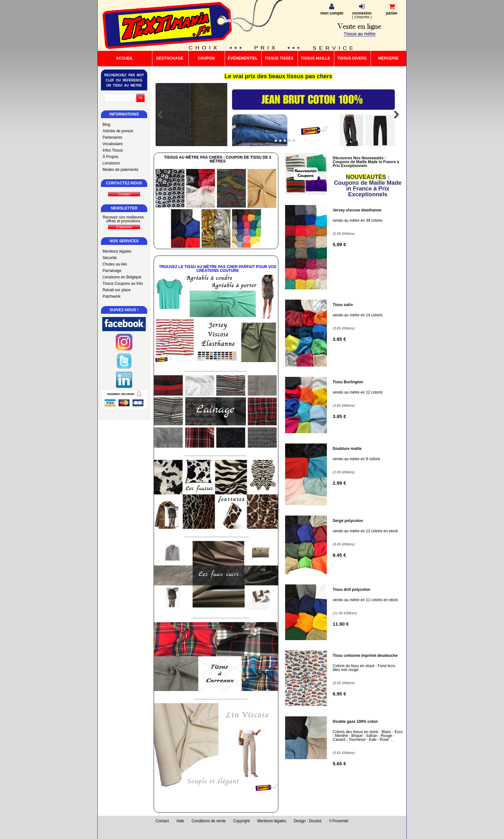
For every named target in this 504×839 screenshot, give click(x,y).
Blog (106, 125)
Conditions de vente (209, 821)
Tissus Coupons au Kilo (123, 284)
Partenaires (112, 137)
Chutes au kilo (115, 264)
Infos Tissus (113, 150)
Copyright (242, 821)
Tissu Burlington (348, 382)
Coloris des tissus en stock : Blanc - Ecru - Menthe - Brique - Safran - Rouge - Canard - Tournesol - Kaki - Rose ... (368, 736)
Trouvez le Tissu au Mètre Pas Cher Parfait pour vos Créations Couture (217, 269)
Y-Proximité (339, 821)
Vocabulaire (113, 144)
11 (341, 624)
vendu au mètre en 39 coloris (358, 220)
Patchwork (112, 296)
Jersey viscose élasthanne (357, 210)
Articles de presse (118, 131)
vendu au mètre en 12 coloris (358, 392)
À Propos (110, 157)
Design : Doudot (308, 821)
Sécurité (110, 258)
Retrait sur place (117, 290)
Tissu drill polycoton (351, 590)
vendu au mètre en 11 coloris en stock (365, 600)
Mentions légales (117, 251)
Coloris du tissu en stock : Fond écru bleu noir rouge (364, 668)
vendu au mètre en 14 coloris (358, 315)
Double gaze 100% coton (355, 722)
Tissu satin (343, 305)
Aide (180, 821)
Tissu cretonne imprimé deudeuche (365, 656)
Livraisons (111, 163)
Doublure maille (347, 449)
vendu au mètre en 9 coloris (356, 459)
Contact (162, 821)
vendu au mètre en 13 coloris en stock (365, 531)
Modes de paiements (120, 170)
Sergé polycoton (348, 521)
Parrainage (112, 271)
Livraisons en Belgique (122, 277)
